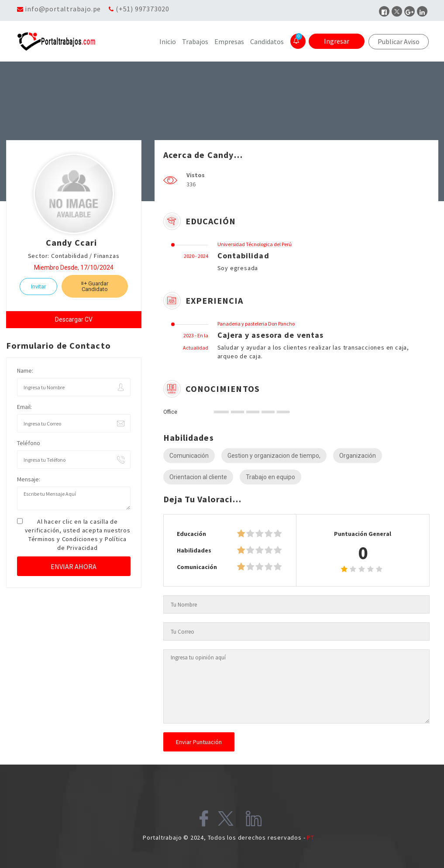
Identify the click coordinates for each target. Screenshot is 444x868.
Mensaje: (29, 479)
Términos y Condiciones (63, 539)
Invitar (38, 286)
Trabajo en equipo (270, 477)
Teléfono (29, 443)
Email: (24, 407)
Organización (358, 456)
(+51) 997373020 (143, 9)
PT (311, 837)
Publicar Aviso (399, 41)
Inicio (168, 41)
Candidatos (267, 41)
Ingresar (337, 41)
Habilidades (194, 550)
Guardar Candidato (95, 286)
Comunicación (189, 456)
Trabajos (195, 41)
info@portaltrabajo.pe (63, 9)
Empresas (229, 41)
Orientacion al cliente (198, 477)
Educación (191, 534)
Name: (25, 371)
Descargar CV (74, 319)
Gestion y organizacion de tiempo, (274, 456)
